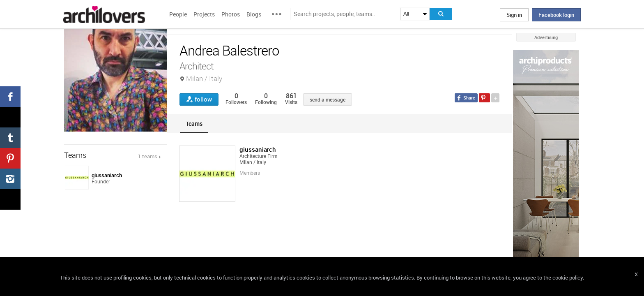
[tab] (194, 124)
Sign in (514, 15)
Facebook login (556, 15)
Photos (231, 14)
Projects (204, 14)
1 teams (148, 156)
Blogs (254, 14)
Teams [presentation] (194, 124)
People (178, 14)
